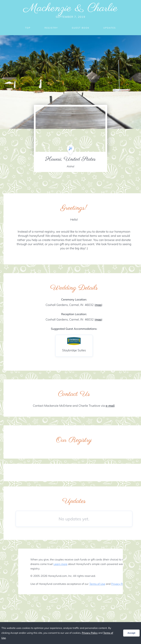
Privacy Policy (119, 584)
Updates (110, 28)
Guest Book (81, 28)
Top (28, 28)
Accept (131, 633)
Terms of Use (97, 584)
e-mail (110, 406)
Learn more (60, 564)
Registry (51, 28)
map (98, 305)
